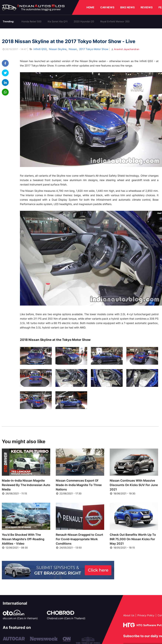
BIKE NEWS (127, 7)
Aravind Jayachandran (125, 49)
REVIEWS (147, 7)
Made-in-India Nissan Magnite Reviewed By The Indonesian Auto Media (26, 485)
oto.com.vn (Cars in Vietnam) (20, 618)
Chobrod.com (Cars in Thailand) (66, 618)
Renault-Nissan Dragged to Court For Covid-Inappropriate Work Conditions (79, 539)
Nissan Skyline (58, 49)
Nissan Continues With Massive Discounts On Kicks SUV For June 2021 (134, 485)
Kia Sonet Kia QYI (58, 21)
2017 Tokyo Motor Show (94, 49)
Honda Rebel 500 (31, 21)
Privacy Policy (146, 615)
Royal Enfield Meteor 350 (115, 21)
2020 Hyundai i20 (84, 21)
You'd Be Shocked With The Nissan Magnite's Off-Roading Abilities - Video (23, 539)
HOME (90, 7)
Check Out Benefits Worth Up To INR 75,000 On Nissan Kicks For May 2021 (133, 539)
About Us (129, 615)
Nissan (73, 49)
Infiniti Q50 (40, 49)
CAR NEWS (107, 7)
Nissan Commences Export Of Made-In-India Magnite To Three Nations (79, 485)
